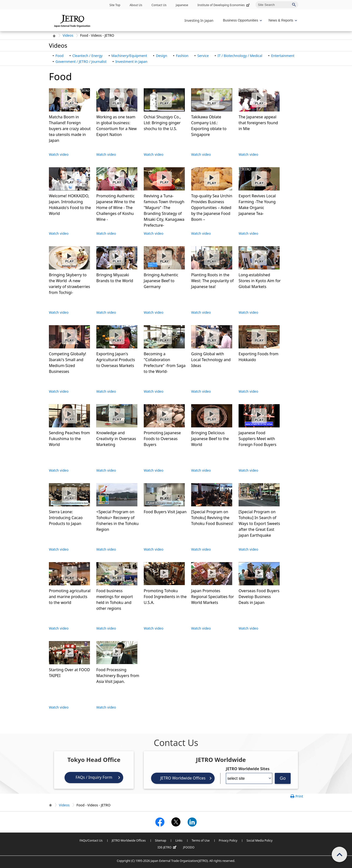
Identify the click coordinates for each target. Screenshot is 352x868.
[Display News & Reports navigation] (282, 20)
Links (179, 840)
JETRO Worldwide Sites (248, 769)
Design (162, 56)
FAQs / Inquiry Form (94, 777)
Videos (68, 35)
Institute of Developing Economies (224, 5)
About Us (136, 5)
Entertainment (283, 56)
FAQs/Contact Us (91, 840)
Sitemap (161, 840)
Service (203, 56)
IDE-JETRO (168, 847)
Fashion (182, 56)
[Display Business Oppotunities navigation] (242, 20)
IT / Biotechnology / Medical (240, 56)
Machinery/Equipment (129, 56)
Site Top (115, 5)
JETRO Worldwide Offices (183, 778)
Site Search (255, 1)
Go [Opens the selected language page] (283, 778)
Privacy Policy (228, 840)
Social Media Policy (259, 840)
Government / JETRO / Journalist (81, 61)
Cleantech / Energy (87, 56)
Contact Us (159, 5)
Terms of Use (201, 840)
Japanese (182, 5)
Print (299, 796)
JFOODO (189, 847)
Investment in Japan (131, 61)
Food (60, 56)
